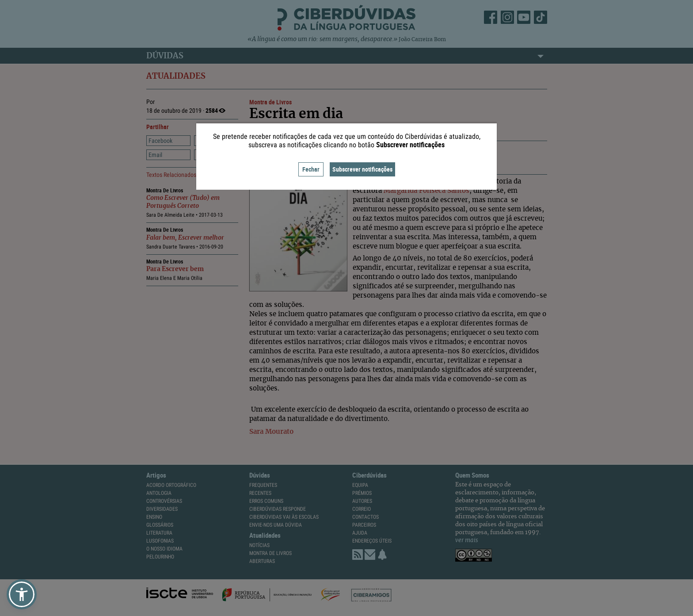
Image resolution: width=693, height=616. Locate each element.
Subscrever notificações (362, 169)
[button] (22, 594)
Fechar (311, 169)
